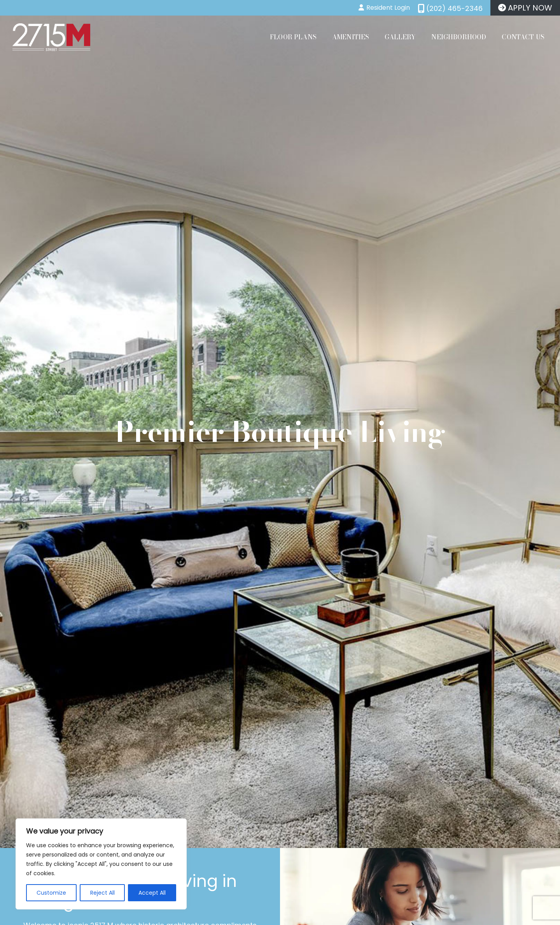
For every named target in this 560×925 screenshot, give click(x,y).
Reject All (102, 893)
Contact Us (523, 37)
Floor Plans (293, 37)
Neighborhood (459, 37)
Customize (51, 893)
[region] (101, 864)
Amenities (351, 37)
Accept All (152, 893)
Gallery (400, 37)
